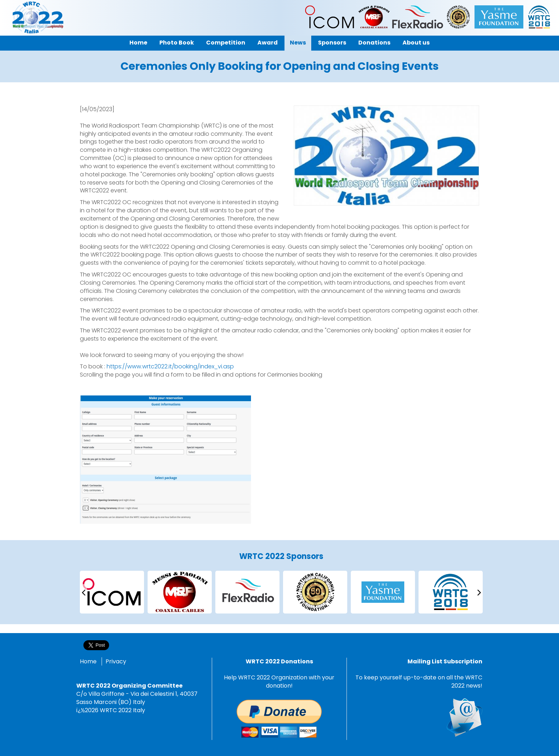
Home (88, 661)
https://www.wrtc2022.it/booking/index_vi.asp (170, 366)
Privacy (116, 661)
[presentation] (83, 592)
